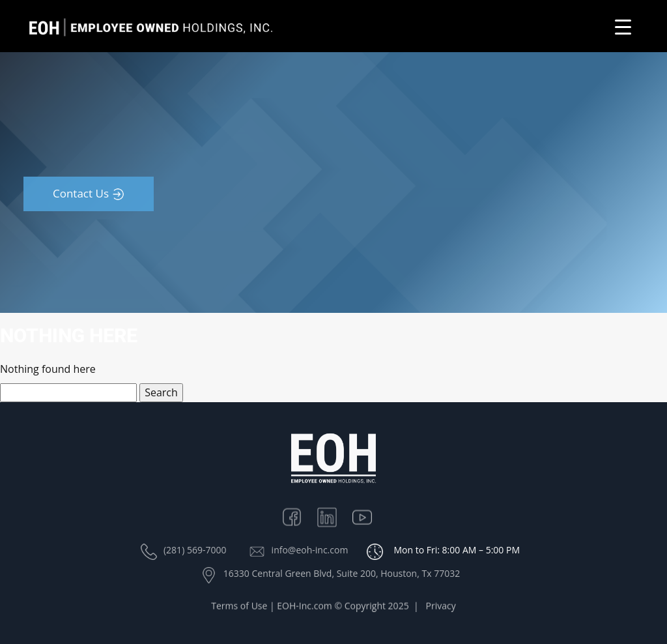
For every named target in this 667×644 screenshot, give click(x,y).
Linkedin (333, 515)
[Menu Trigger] (623, 26)
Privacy (441, 607)
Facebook (298, 515)
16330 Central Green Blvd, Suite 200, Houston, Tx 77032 (342, 573)
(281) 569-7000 (195, 550)
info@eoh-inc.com (310, 550)
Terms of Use (239, 607)
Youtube (369, 515)
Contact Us (81, 193)
